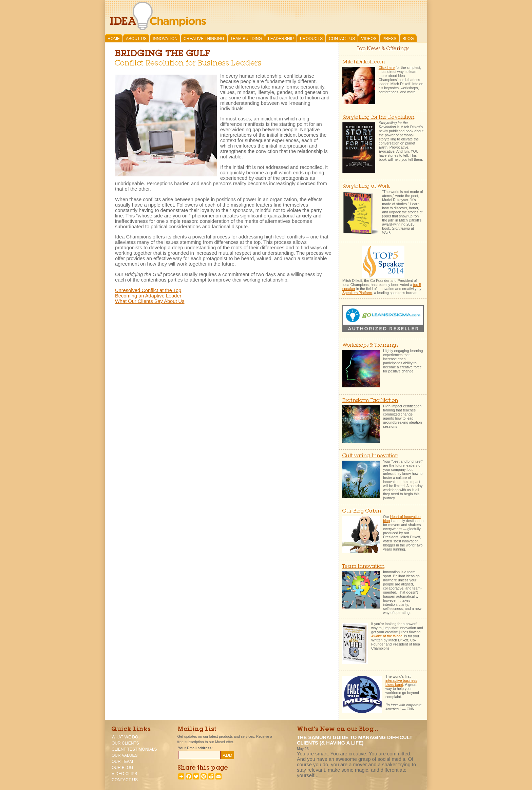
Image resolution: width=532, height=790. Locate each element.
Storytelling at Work (366, 186)
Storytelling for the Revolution (378, 118)
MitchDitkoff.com (364, 62)
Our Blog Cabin (362, 511)
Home (114, 39)
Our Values (125, 755)
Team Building (246, 39)
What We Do (125, 737)
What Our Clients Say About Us (150, 301)
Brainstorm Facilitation (370, 401)
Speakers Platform (357, 293)
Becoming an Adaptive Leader (148, 296)
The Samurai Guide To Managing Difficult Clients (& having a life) (355, 740)
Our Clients (125, 743)
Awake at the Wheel (387, 636)
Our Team (122, 762)
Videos (369, 39)
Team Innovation (363, 567)
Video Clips (124, 774)
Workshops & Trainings (370, 345)
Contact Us (342, 39)
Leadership (281, 39)
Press (390, 39)
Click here (387, 68)
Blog (408, 39)
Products (311, 39)
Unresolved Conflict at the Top (148, 290)
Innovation (165, 39)
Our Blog (122, 768)
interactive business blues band (401, 682)
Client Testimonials (134, 749)
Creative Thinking (204, 39)
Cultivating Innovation (370, 456)
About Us (136, 39)
